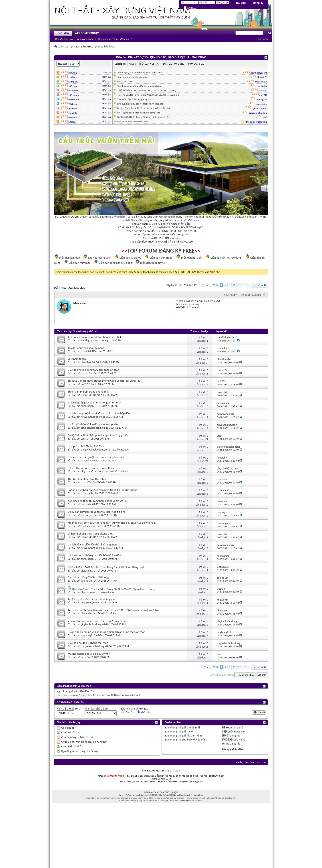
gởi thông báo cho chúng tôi (178, 801)
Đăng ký (258, 3)
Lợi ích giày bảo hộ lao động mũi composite (139, 113)
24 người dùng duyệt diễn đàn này (90, 695)
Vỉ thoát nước (210, 217)
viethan (85, 592)
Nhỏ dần (144, 712)
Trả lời (194, 331)
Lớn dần (128, 712)
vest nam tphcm (125, 81)
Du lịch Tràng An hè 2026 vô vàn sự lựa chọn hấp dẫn (144, 108)
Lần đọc (204, 331)
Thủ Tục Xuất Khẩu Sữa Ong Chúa (87, 479)
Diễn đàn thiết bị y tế (153, 263)
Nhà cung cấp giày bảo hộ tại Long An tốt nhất (140, 104)
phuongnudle (197, 782)
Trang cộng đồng (84, 39)
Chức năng (104, 39)
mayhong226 (88, 635)
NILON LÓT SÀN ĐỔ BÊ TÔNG (179, 227)
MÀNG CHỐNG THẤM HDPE (167, 231)
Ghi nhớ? (190, 8)
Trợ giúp (241, 3)
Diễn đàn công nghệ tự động (115, 263)
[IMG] (226, 735)
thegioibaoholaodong (93, 450)
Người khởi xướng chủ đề (82, 331)
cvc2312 (85, 384)
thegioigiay (87, 515)
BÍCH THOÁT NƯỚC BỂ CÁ (156, 242)
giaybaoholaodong (91, 428)
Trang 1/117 (211, 285)
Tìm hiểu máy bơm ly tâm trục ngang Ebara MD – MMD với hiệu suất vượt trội (114, 610)
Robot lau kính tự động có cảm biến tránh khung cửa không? (103, 490)
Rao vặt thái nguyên (100, 258)
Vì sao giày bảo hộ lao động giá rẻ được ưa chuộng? (98, 621)
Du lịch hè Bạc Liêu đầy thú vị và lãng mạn (92, 544)
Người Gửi (224, 331)
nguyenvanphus (90, 417)
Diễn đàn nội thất (191, 258)
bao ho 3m (87, 373)
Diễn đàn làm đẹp (69, 258)
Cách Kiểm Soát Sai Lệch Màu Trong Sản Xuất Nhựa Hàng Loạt (108, 567)
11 (234, 285)
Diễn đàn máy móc (79, 263)
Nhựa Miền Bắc (180, 224)
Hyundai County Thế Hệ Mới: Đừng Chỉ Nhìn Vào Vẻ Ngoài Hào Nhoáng (113, 589)
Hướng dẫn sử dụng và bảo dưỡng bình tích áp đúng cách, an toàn (107, 632)
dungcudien (87, 406)
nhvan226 (86, 613)
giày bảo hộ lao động (92, 471)
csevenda (86, 504)
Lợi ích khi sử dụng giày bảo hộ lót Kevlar (92, 468)
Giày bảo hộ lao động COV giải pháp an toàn (139, 86)
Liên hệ (239, 762)
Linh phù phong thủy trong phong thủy (90, 534)
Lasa (83, 439)
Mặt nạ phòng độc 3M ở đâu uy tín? (89, 654)
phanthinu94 (88, 362)
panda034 (86, 482)
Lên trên (262, 675)
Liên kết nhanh (122, 39)
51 (239, 285)
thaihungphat (88, 526)
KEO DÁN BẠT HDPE (158, 234)
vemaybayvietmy (190, 304)
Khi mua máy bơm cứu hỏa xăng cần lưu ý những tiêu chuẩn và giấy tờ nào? (112, 523)
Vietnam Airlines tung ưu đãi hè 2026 (197, 301)
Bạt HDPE (105, 217)
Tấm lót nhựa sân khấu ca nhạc (133, 77)
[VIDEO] (227, 739)
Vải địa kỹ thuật (137, 217)
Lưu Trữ (250, 762)
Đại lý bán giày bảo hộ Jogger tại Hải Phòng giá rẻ (96, 512)
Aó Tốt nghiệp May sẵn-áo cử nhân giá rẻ (92, 599)
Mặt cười (228, 731)
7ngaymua (87, 603)
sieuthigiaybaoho (90, 340)
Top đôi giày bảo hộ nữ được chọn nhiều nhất (140, 73)
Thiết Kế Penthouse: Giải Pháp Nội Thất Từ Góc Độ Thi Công (147, 90)
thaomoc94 (87, 493)
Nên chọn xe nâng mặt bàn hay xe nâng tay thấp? (97, 457)
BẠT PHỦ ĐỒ (162, 238)
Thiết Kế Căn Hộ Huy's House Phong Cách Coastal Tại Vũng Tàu (148, 95)
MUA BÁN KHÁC (84, 46)
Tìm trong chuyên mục (251, 295)
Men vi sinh (80, 303)
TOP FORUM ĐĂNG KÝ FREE (161, 251)
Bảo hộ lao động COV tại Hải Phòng (88, 577)
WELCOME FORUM (87, 33)
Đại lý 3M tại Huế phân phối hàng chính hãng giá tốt (143, 117)
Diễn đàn (63, 33)
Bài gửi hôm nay (64, 39)
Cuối (262, 285)
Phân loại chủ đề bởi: (97, 709)
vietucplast (87, 571)
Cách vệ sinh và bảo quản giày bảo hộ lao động (95, 555)
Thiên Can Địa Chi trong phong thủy (135, 99)
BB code (227, 727)
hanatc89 (86, 351)
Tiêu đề (62, 331)
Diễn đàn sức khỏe (130, 258)
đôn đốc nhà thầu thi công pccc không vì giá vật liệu (98, 501)
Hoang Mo (87, 395)
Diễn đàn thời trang (161, 258)
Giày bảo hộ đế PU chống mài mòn (88, 643)
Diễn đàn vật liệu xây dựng (226, 258)
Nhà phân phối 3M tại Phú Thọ (132, 122)
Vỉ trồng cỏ (238, 217)
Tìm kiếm (263, 39)
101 (245, 285)
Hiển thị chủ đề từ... (68, 709)
